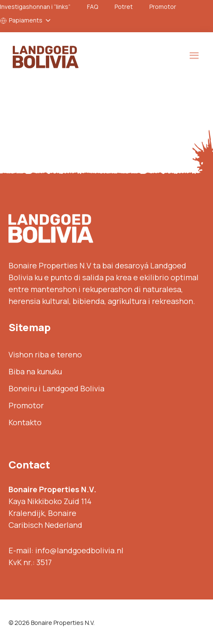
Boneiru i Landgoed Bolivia (56, 388)
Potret (124, 7)
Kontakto (25, 422)
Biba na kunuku (35, 371)
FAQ (92, 7)
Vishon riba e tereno (45, 354)
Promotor (163, 7)
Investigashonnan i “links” (35, 7)
